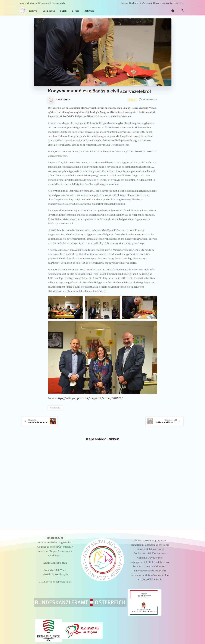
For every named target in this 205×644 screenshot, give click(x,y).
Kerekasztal (55, 408)
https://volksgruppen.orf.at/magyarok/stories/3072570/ (90, 398)
